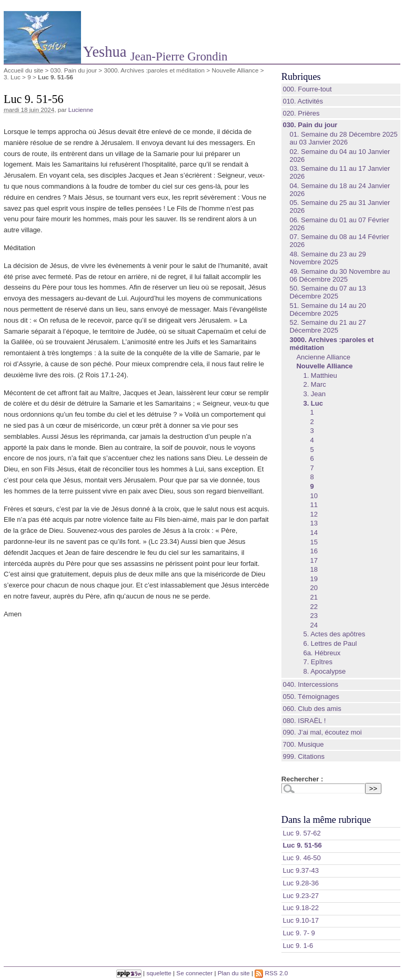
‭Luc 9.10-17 (301, 920)
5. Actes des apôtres (334, 634)
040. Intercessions (310, 684)
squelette (159, 973)
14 (314, 533)
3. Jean (314, 394)
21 (314, 597)
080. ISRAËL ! (304, 721)
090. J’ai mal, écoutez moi (322, 732)
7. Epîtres (318, 662)
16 (314, 551)
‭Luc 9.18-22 (301, 908)
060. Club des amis (312, 709)
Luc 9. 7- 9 (299, 933)
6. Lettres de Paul (330, 643)
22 (314, 607)
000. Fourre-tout (307, 89)
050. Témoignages (311, 697)
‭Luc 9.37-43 (301, 870)
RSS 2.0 (271, 973)
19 (314, 579)
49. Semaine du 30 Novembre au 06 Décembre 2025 (340, 275)
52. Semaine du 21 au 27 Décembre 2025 (327, 326)
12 (314, 514)
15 (314, 542)
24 (314, 625)
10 (314, 496)
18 (314, 569)
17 (314, 560)
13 (314, 523)
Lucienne (81, 110)
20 (314, 588)
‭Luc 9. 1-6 (298, 946)
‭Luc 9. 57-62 (301, 833)
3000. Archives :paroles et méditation (154, 70)
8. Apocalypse (324, 671)
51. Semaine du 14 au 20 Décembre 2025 (327, 310)
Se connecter (194, 973)
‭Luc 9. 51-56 (302, 845)
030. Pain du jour (74, 70)
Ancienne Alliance (323, 357)
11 (314, 505)
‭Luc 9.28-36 (301, 883)
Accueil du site (23, 70)
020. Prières (301, 113)
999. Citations (304, 756)
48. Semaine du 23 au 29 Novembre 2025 (327, 258)
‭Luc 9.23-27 (301, 896)
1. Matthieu (320, 375)
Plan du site (234, 973)
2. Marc (314, 384)
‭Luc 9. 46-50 (301, 858)
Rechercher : (302, 779)
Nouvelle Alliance (235, 70)
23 (314, 616)
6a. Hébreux (322, 653)
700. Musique (303, 744)
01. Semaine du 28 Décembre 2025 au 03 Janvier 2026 (343, 138)
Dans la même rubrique (326, 820)
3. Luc (12, 77)
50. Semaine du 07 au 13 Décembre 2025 (327, 292)
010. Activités (303, 101)
